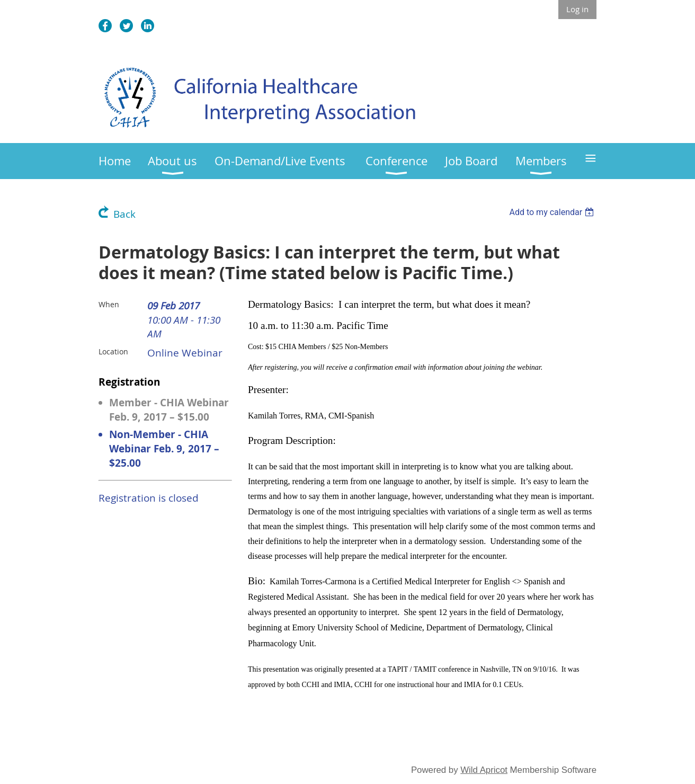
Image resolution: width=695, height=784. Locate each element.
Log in (577, 9)
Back (124, 214)
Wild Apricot (484, 770)
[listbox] (553, 212)
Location (113, 351)
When (109, 304)
